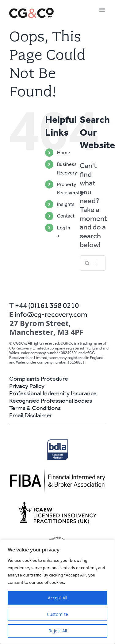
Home (64, 153)
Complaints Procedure (39, 379)
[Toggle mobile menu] (103, 10)
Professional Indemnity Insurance (53, 393)
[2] (57, 472)
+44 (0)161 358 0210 (47, 306)
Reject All (58, 631)
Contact (66, 216)
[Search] (87, 263)
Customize (57, 614)
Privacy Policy (27, 386)
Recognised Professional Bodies (51, 401)
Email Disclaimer (31, 415)
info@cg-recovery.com (51, 314)
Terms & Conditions (35, 408)
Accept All (57, 598)
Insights (66, 204)
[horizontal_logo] (57, 502)
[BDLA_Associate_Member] (58, 441)
